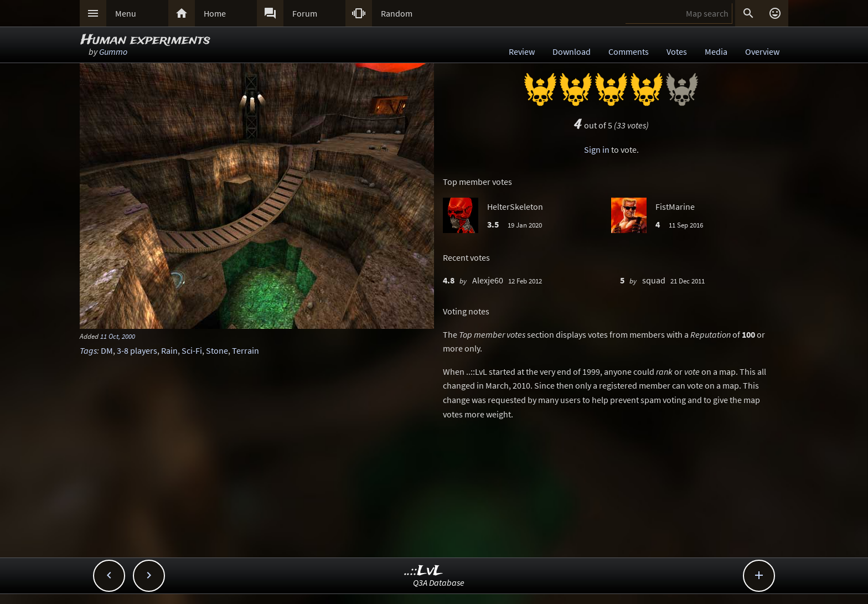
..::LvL (424, 571)
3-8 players (137, 350)
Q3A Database (439, 582)
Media (716, 51)
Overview (762, 51)
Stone (217, 350)
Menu (126, 13)
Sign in (597, 149)
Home (215, 13)
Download (572, 51)
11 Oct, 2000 (118, 336)
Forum (305, 13)
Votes (677, 51)
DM (107, 350)
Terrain (246, 350)
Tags (88, 350)
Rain (169, 350)
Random (397, 13)
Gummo (113, 51)
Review (522, 51)
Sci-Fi (192, 350)
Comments (629, 51)
